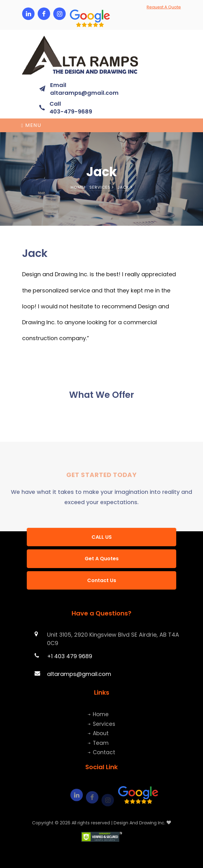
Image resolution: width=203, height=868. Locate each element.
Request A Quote (164, 7)
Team (101, 743)
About (101, 733)
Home (78, 187)
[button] (75, 14)
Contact (104, 752)
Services (101, 187)
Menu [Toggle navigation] (31, 125)
